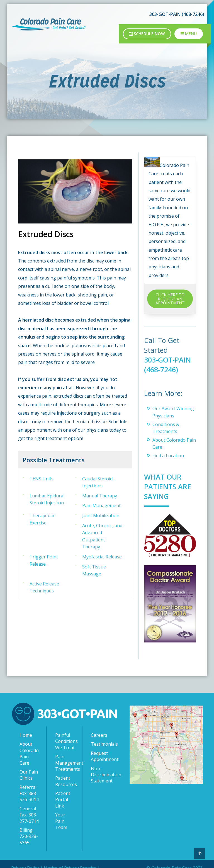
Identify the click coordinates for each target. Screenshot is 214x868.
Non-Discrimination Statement (102, 775)
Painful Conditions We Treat (66, 741)
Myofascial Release (102, 557)
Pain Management (101, 505)
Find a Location (168, 456)
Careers (99, 735)
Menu (189, 34)
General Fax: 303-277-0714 (29, 815)
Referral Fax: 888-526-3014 (29, 793)
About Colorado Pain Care (29, 753)
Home (26, 735)
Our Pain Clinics (29, 775)
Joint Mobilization (101, 516)
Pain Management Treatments (66, 763)
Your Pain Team (61, 821)
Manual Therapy (100, 496)
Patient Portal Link (63, 800)
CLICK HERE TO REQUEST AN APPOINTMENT (170, 299)
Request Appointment (102, 756)
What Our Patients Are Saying (168, 487)
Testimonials (102, 744)
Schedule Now (147, 34)
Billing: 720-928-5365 (29, 836)
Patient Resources (66, 781)
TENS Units (42, 479)
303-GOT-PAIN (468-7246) (177, 14)
